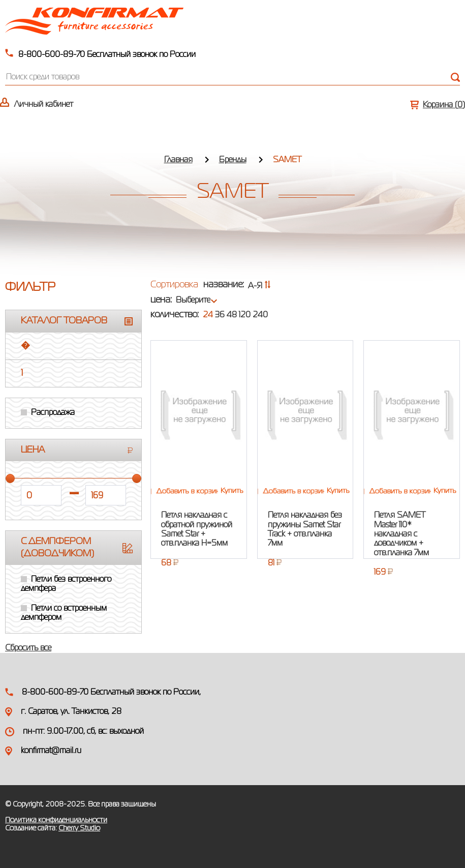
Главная (178, 160)
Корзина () (444, 105)
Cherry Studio (79, 828)
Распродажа (53, 413)
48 (232, 315)
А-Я (259, 286)
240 (260, 315)
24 (208, 315)
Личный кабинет (44, 105)
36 (220, 315)
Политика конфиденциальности (56, 820)
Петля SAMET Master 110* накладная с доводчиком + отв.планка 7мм (401, 534)
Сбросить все (28, 648)
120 (245, 315)
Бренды (233, 160)
